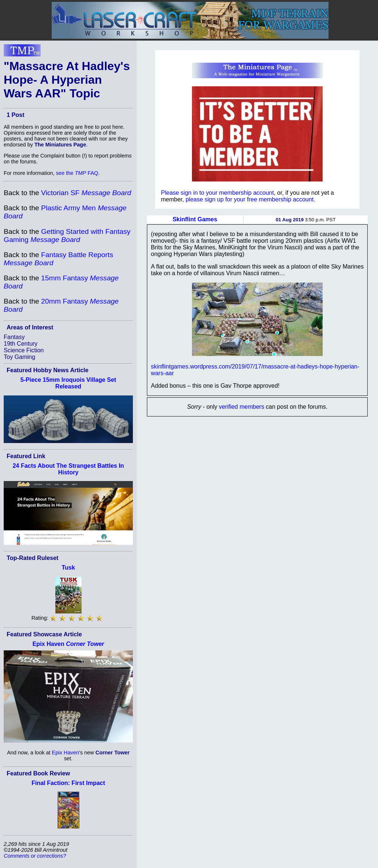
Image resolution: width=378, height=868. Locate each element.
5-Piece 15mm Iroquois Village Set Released (68, 383)
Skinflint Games (195, 219)
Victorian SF (86, 193)
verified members (242, 407)
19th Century (21, 344)
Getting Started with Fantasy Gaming (67, 236)
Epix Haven (68, 644)
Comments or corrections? (35, 856)
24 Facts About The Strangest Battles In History (68, 469)
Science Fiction (24, 350)
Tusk (68, 568)
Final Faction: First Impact (68, 783)
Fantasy (14, 337)
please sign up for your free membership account (250, 199)
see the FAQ (77, 173)
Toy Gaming (19, 357)
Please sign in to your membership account (217, 193)
